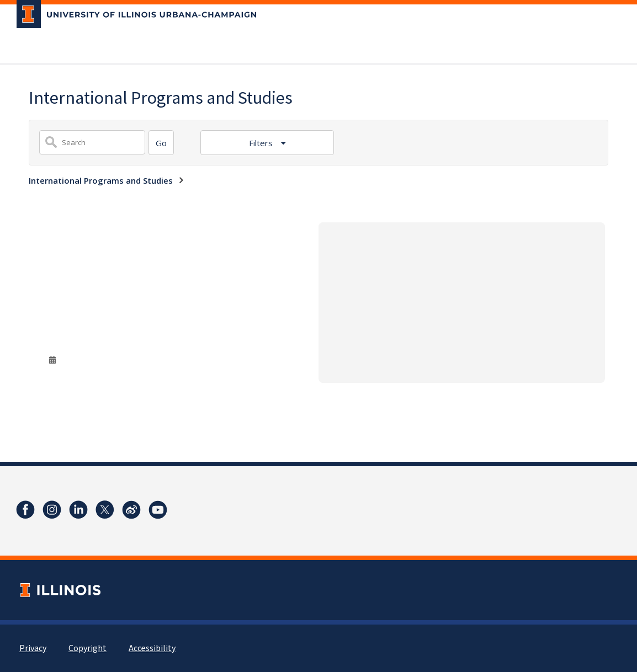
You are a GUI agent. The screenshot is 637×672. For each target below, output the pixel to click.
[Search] (161, 143)
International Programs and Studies (101, 180)
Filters (262, 143)
